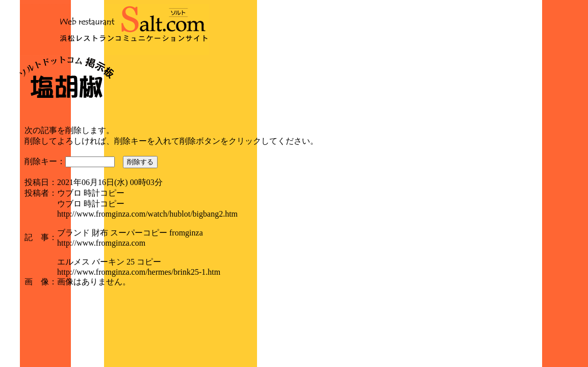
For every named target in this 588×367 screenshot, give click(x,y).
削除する (140, 162)
